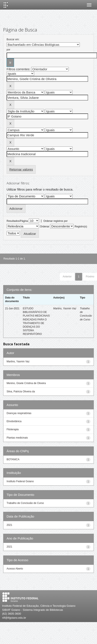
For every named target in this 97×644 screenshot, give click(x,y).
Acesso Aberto (15, 569)
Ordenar (45, 227)
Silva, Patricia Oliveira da (21, 392)
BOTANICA (13, 459)
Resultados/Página (17, 221)
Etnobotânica (14, 421)
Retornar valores (21, 169)
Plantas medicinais (17, 438)
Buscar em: (13, 39)
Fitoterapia (13, 429)
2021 (9, 525)
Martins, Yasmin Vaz (65, 308)
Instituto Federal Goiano (20, 481)
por (8, 50)
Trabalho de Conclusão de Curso (25, 503)
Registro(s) (81, 227)
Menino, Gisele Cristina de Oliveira (26, 383)
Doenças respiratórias (19, 413)
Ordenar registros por (55, 221)
